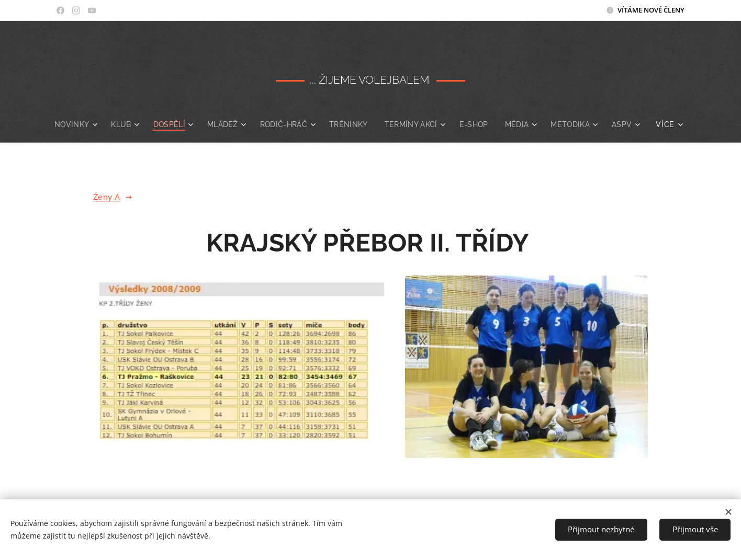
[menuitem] (93, 124)
